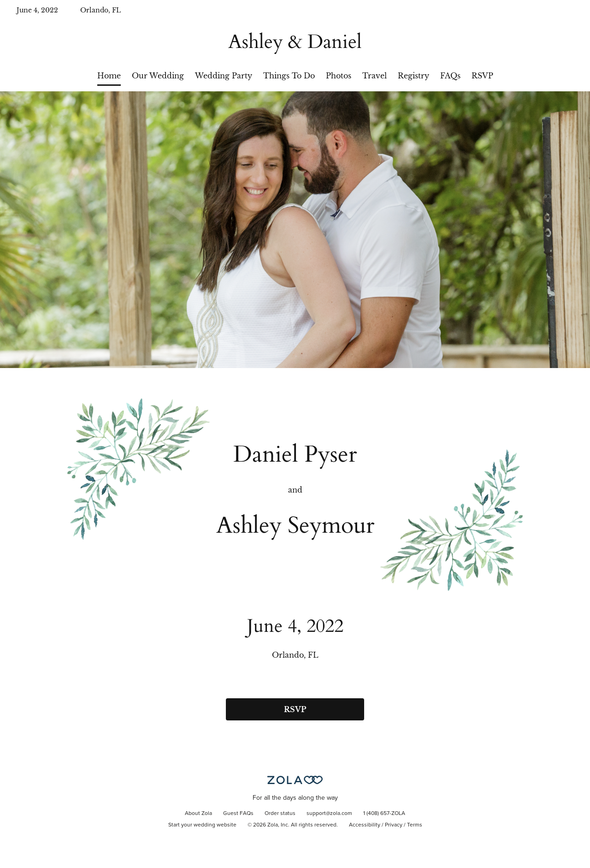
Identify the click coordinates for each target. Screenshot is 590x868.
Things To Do (289, 76)
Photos (339, 76)
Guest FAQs (238, 814)
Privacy (394, 825)
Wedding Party (224, 76)
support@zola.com (329, 814)
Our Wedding (158, 76)
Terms (415, 825)
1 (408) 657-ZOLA (384, 814)
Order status (280, 814)
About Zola (198, 814)
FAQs (450, 76)
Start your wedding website (202, 825)
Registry (413, 76)
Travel (375, 76)
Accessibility (365, 825)
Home (109, 76)
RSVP (482, 76)
